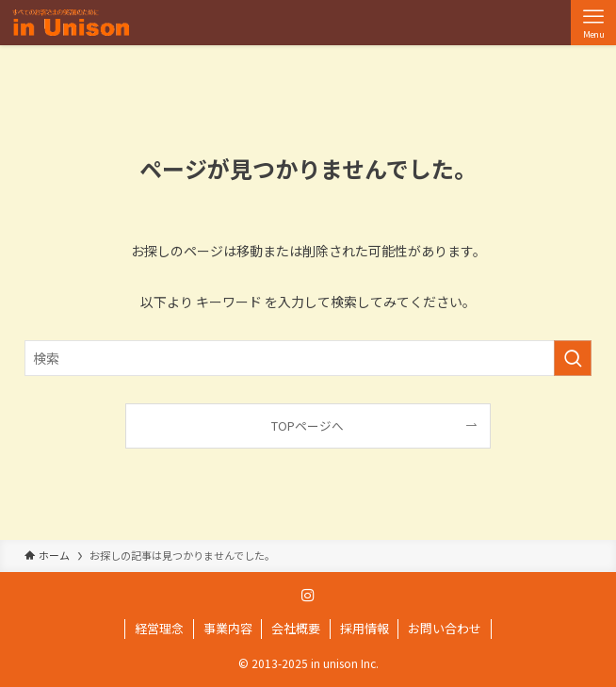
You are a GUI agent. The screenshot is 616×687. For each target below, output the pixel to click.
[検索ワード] (308, 358)
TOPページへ (308, 425)
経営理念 (159, 628)
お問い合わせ (445, 628)
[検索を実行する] (573, 358)
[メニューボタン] (593, 23)
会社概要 (296, 628)
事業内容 (228, 628)
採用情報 (365, 628)
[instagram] (308, 596)
